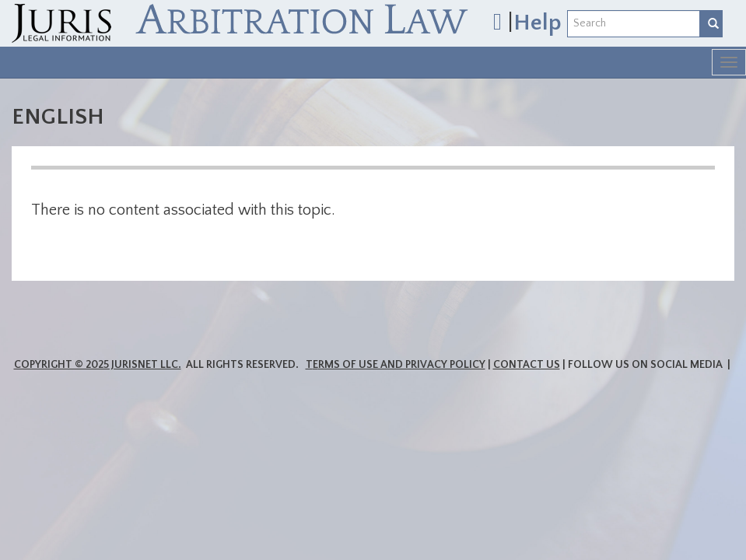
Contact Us (527, 365)
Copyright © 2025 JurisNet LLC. (98, 365)
